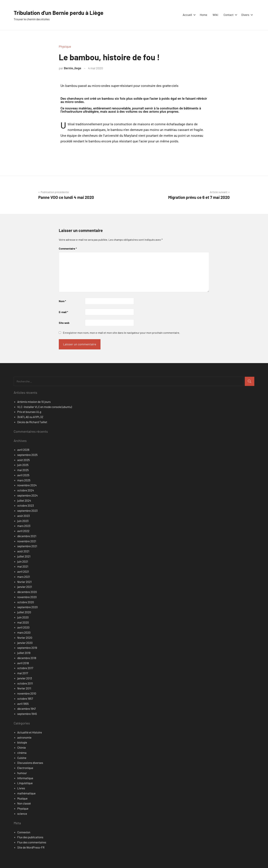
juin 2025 (23, 465)
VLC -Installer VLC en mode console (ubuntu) (45, 407)
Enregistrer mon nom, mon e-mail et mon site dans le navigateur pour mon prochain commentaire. (121, 333)
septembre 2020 (28, 607)
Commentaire (68, 248)
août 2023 (24, 516)
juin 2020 (23, 617)
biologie (22, 742)
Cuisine (22, 758)
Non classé (24, 803)
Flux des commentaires (32, 842)
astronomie (24, 737)
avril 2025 (23, 475)
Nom (62, 301)
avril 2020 (23, 627)
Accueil (189, 15)
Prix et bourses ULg (29, 412)
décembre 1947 (26, 709)
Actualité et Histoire (30, 732)
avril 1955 (23, 704)
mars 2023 (24, 526)
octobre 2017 (25, 668)
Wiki (215, 15)
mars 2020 (24, 632)
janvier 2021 (25, 587)
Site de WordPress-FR (31, 847)
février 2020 (25, 638)
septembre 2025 (27, 455)
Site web (64, 323)
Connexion (24, 832)
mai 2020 (23, 622)
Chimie (22, 747)
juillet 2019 (24, 653)
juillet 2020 (24, 612)
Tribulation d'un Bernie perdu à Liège (63, 12)
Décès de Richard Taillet (32, 422)
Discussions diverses (30, 763)
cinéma (22, 753)
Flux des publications (30, 837)
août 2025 (24, 460)
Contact (230, 15)
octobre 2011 (25, 683)
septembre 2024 (27, 495)
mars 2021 (24, 577)
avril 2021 (23, 571)
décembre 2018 (27, 658)
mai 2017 (23, 673)
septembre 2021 (27, 546)
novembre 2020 (27, 597)
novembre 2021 (27, 541)
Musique (22, 798)
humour (22, 773)
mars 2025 (24, 480)
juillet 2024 (24, 500)
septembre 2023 (27, 511)
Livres (21, 788)
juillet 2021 (24, 556)
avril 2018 (23, 663)
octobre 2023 (26, 505)
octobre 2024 (26, 490)
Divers (246, 15)
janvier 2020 (25, 643)
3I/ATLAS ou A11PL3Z (30, 417)
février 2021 (24, 582)
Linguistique (25, 783)
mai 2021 (23, 566)
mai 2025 (23, 470)
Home (203, 15)
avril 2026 (23, 450)
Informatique (25, 778)
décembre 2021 (27, 536)
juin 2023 (23, 521)
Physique (65, 46)
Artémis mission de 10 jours (34, 402)
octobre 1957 (25, 698)
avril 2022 (23, 531)
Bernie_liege (73, 68)
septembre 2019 (27, 648)
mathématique (26, 793)
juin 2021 (23, 561)
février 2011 (24, 688)
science (22, 814)
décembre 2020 (27, 592)
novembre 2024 (27, 485)
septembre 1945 (27, 714)
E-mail (63, 312)
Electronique (25, 768)
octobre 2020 (26, 602)
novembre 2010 (27, 693)
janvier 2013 (25, 678)
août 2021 (23, 551)
